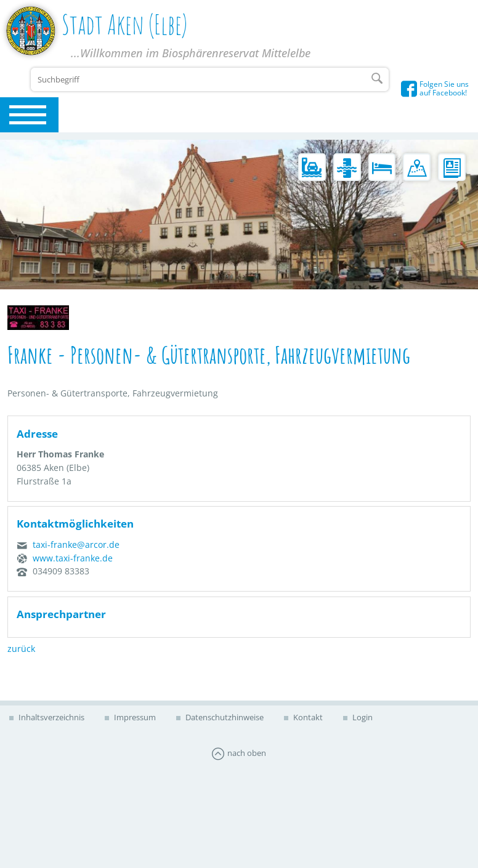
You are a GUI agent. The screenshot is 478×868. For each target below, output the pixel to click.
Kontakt (307, 717)
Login (362, 717)
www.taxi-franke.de (73, 558)
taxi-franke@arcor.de (76, 545)
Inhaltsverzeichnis (51, 717)
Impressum (134, 717)
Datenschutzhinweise (224, 717)
